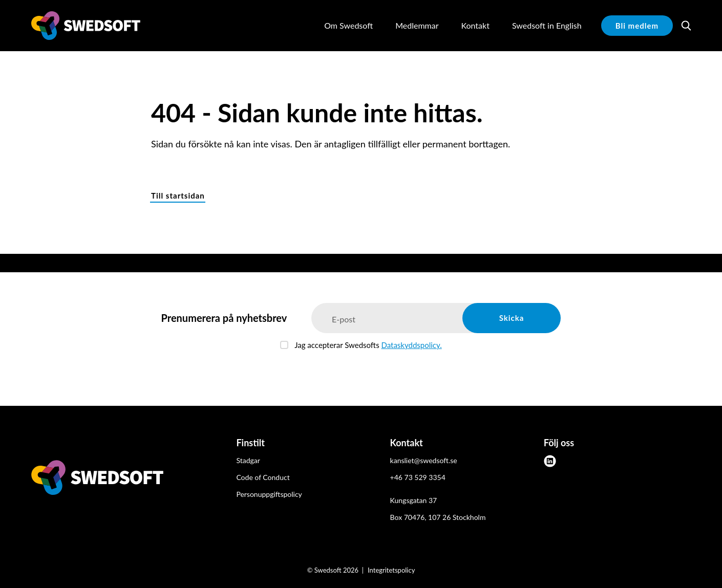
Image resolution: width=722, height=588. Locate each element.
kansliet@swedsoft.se (424, 460)
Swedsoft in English (547, 25)
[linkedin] (550, 461)
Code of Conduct (263, 477)
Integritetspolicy (391, 570)
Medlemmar (417, 25)
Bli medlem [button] (637, 26)
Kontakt (475, 25)
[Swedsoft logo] (97, 479)
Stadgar (248, 460)
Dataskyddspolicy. (411, 345)
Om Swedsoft (348, 25)
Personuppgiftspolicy (269, 494)
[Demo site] (86, 26)
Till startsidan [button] (178, 195)
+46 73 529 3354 (418, 477)
